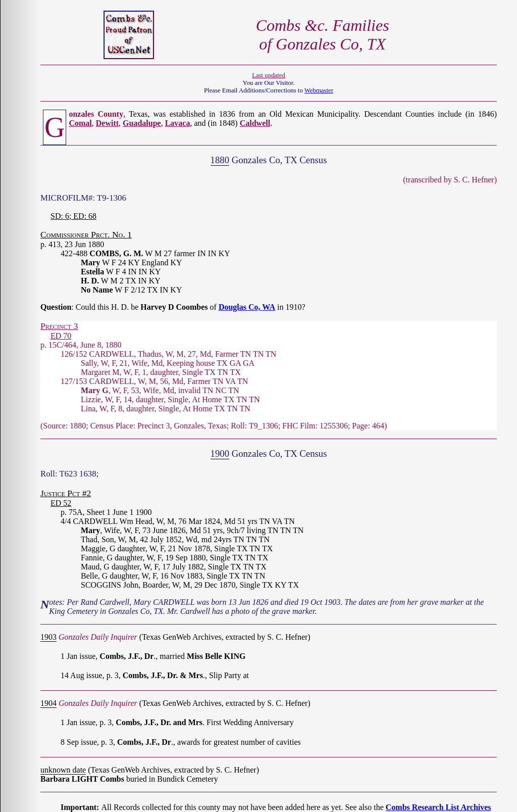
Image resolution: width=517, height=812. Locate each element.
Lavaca (178, 123)
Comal (80, 123)
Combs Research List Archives (438, 807)
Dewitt (107, 123)
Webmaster (319, 90)
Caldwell (255, 123)
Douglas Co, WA (247, 307)
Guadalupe (142, 123)
